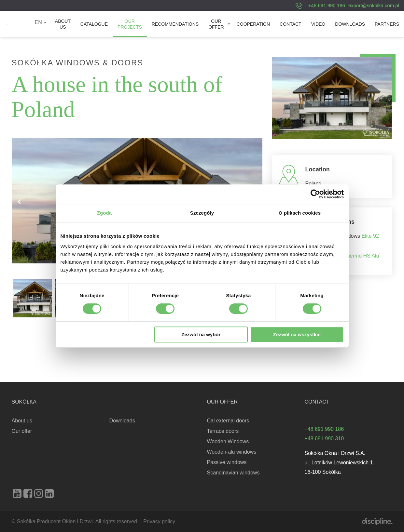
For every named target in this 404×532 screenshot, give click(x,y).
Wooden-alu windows (232, 452)
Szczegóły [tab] (202, 213)
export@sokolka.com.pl (374, 5)
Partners (387, 24)
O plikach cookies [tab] (300, 213)
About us (63, 24)
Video (318, 24)
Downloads (350, 24)
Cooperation (253, 24)
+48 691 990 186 (327, 5)
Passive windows (227, 462)
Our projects (130, 24)
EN (41, 22)
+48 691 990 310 (324, 439)
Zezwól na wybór (201, 334)
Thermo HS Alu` (362, 256)
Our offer (216, 24)
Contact (291, 24)
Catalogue (94, 24)
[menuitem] (41, 22)
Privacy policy (159, 521)
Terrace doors (223, 431)
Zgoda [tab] (104, 213)
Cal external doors (228, 421)
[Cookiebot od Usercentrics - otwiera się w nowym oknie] (315, 194)
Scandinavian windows (233, 473)
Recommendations (175, 24)
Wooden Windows (228, 441)
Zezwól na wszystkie (297, 334)
